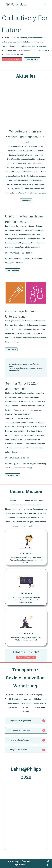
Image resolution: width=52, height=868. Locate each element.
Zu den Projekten (32, 59)
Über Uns (27, 862)
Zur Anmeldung (13, 475)
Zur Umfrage (26, 200)
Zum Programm (13, 270)
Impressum (20, 864)
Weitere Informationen (26, 657)
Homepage (13, 862)
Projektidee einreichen (12, 59)
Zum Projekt (11, 349)
